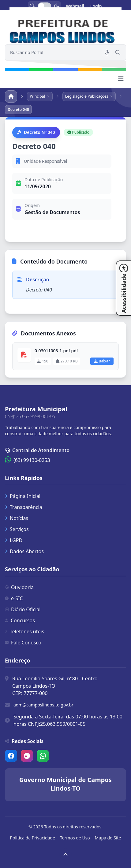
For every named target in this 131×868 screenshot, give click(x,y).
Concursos (20, 620)
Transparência (24, 507)
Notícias (17, 518)
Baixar (102, 361)
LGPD (14, 540)
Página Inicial (23, 496)
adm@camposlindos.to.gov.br (43, 705)
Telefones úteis (24, 631)
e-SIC (14, 598)
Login (96, 6)
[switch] (44, 6)
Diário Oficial (23, 609)
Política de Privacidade (33, 838)
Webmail (75, 6)
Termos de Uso (75, 838)
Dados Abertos (24, 551)
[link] (65, 26)
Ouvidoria (19, 587)
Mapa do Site (108, 838)
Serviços (17, 529)
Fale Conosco (23, 643)
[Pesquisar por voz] (107, 53)
